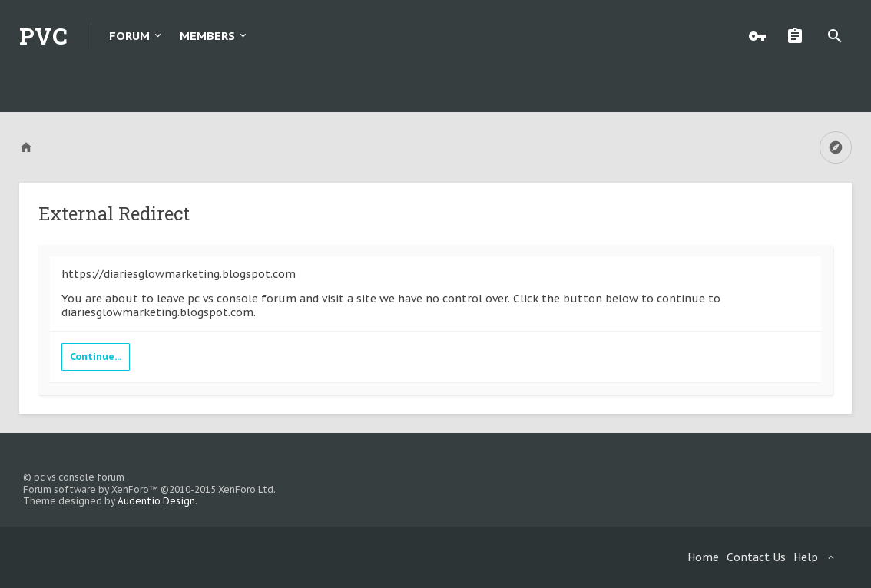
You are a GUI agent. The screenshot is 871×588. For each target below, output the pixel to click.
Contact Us (756, 557)
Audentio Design (156, 501)
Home (703, 557)
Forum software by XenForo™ (149, 489)
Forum (129, 36)
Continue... (96, 357)
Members (207, 36)
